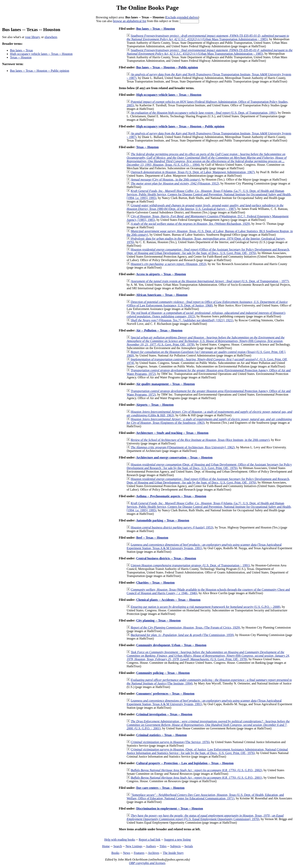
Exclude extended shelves (182, 17)
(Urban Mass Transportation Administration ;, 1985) (208, 37)
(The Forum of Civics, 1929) (185, 627)
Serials (189, 846)
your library (32, 37)
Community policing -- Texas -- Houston (163, 673)
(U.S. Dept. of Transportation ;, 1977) (210, 281)
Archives (154, 853)
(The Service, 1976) (170, 742)
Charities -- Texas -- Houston (155, 583)
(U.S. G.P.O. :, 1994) (207, 159)
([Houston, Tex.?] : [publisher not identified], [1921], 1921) (182, 320)
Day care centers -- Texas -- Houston (160, 788)
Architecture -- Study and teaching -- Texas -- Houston (172, 433)
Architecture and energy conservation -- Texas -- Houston (174, 457)
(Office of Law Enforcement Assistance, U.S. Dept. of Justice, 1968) (207, 304)
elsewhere (51, 37)
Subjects (175, 846)
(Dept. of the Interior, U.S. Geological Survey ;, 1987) (205, 207)
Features (139, 853)
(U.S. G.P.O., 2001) (196, 778)
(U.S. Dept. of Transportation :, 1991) (190, 565)
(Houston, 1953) (168, 264)
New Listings (134, 846)
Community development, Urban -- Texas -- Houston (171, 645)
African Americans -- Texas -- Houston (162, 295)
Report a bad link (150, 840)
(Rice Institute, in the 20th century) (200, 440)
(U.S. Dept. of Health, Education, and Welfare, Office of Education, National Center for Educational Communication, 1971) (205, 797)
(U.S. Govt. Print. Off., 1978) (206, 341)
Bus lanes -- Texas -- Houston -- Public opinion (40, 71)
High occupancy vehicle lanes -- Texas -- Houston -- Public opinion (180, 126)
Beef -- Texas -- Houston (152, 538)
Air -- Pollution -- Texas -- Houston (159, 330)
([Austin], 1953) (172, 527)
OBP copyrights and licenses (147, 863)
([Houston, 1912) (175, 183)
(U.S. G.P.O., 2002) (196, 770)
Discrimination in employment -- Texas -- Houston (170, 808)
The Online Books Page (147, 8)
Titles (163, 846)
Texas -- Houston (21, 57)
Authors (151, 846)
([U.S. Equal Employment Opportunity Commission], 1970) (205, 817)
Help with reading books (120, 840)
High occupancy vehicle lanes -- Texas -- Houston (41, 54)
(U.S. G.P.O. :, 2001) (208, 725)
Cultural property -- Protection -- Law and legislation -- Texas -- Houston (185, 763)
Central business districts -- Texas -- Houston (166, 558)
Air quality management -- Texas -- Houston (165, 384)
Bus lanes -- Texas (21, 50)
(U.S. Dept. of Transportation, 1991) (203, 113)
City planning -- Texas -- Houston (158, 620)
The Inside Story (173, 853)
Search (118, 846)
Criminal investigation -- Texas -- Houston (164, 714)
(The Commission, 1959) (182, 635)
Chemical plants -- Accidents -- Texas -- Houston (168, 600)
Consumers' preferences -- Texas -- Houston (165, 694)
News (127, 853)
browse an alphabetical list (130, 21)
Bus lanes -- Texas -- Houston (156, 29)
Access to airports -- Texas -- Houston (161, 274)
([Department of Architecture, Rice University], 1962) (183, 447)
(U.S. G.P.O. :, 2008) (205, 607)
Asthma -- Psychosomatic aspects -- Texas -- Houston (171, 496)
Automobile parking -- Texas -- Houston (163, 520)
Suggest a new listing (177, 840)
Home (106, 846)
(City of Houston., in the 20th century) (165, 180)
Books (115, 853)
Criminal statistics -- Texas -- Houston (161, 735)
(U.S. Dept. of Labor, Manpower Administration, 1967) (193, 172)
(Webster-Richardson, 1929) (190, 224)
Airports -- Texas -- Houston (155, 405)
